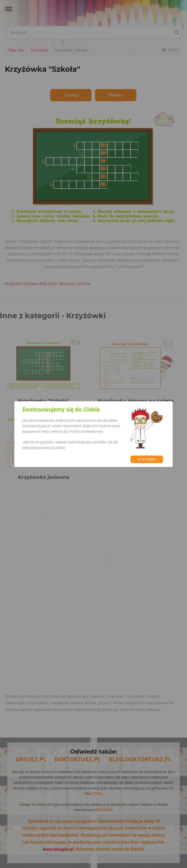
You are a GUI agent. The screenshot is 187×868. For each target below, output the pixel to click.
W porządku (147, 459)
